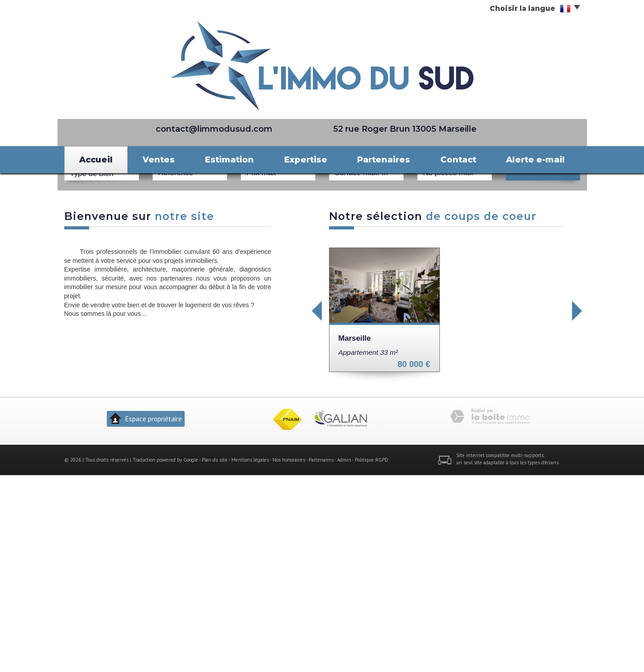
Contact (458, 160)
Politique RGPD (372, 657)
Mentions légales (250, 657)
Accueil (96, 160)
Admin (344, 657)
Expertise (306, 160)
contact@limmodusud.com (214, 129)
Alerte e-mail (535, 160)
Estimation (229, 160)
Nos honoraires (289, 657)
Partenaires (384, 160)
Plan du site (215, 657)
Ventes (159, 160)
